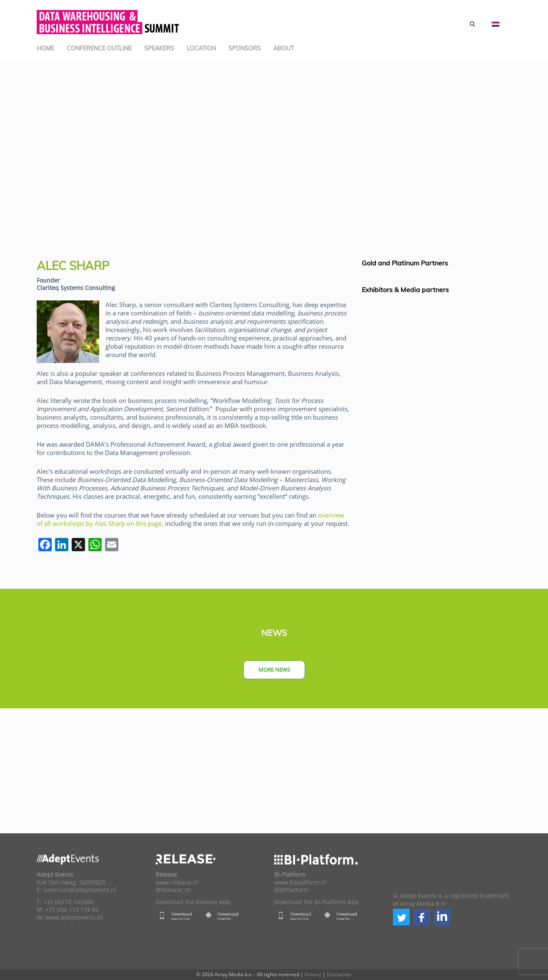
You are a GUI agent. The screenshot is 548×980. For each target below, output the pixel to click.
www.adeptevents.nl (74, 917)
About (284, 48)
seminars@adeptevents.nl (80, 890)
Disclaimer (339, 974)
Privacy (313, 974)
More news (274, 670)
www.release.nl (177, 882)
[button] (401, 917)
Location (201, 48)
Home (45, 48)
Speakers (159, 48)
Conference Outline (99, 48)
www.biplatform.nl (300, 882)
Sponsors (245, 48)
